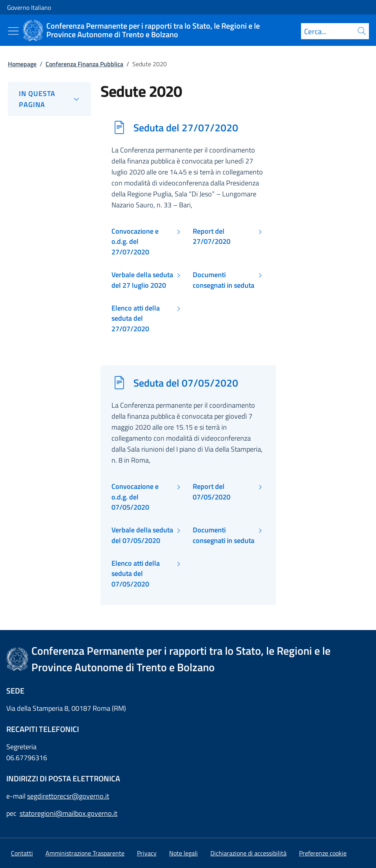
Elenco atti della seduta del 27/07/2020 (136, 319)
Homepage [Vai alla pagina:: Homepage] (22, 64)
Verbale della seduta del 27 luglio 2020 (142, 280)
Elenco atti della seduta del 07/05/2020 (136, 574)
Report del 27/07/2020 (212, 236)
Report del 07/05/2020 (212, 492)
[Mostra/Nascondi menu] (13, 31)
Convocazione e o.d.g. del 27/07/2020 (135, 242)
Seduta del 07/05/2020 (186, 383)
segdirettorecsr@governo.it (68, 796)
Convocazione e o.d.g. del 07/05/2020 (135, 497)
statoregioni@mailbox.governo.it (68, 813)
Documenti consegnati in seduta (224, 280)
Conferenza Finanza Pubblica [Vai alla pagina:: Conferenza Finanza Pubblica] (84, 64)
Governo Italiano (29, 7)
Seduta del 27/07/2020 (186, 127)
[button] (323, 853)
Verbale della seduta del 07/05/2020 (142, 535)
